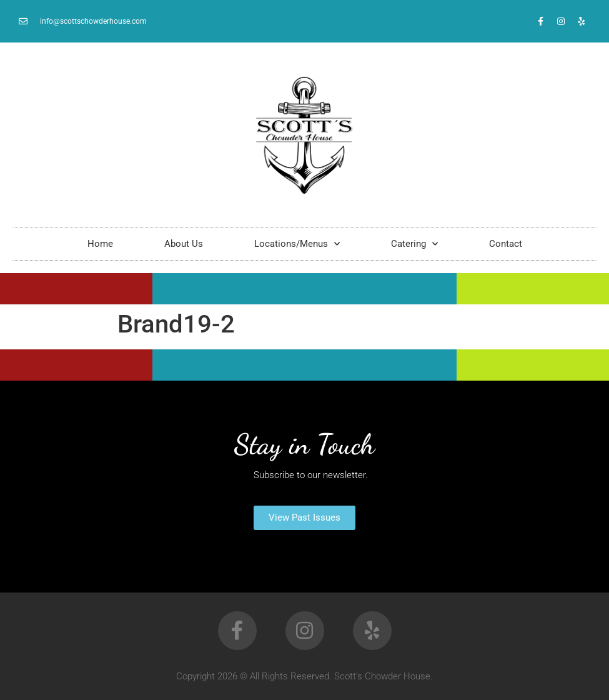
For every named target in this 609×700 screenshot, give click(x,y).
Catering (414, 244)
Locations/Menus (297, 244)
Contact (506, 244)
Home (100, 244)
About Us (184, 244)
